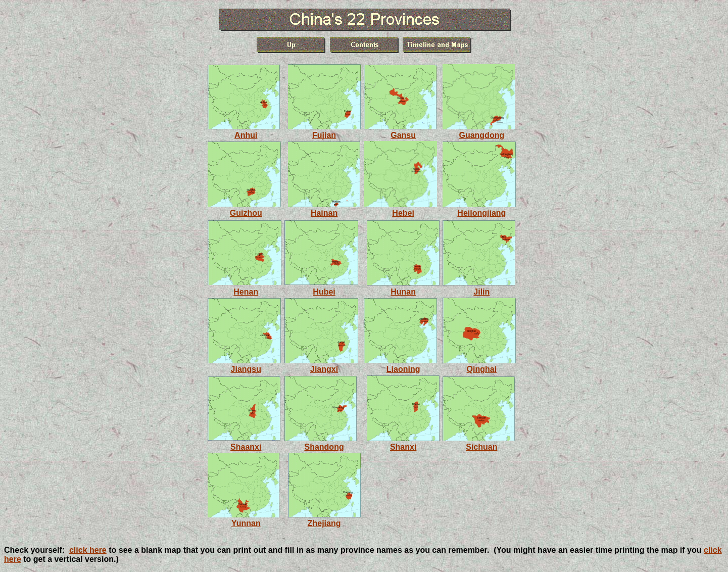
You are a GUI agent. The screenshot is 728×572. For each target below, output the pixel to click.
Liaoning (403, 369)
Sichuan (481, 447)
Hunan (403, 292)
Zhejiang (324, 523)
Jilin (481, 292)
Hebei (403, 213)
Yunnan (246, 523)
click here (88, 550)
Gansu (403, 135)
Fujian (324, 135)
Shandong (324, 447)
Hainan (324, 213)
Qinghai (482, 369)
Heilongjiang (481, 213)
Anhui (246, 135)
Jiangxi (324, 369)
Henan (246, 292)
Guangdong (481, 135)
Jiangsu (246, 369)
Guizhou (246, 213)
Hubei (324, 292)
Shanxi (403, 447)
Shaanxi (246, 447)
